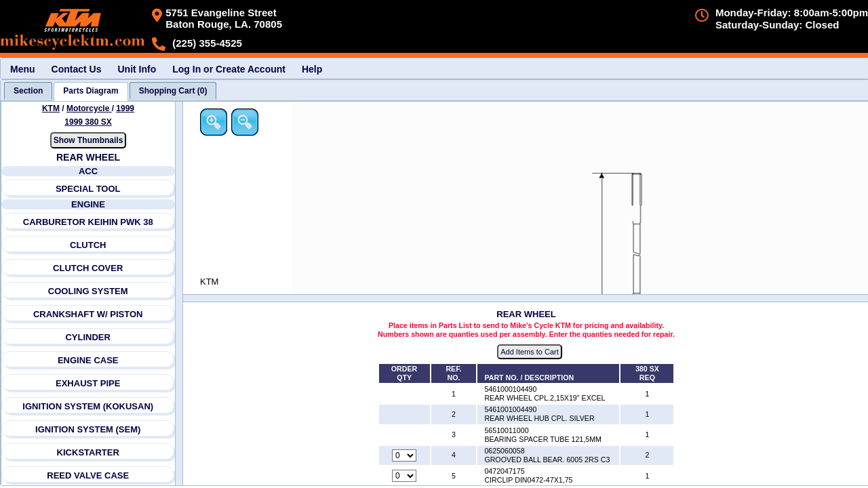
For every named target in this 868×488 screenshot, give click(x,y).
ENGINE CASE (88, 360)
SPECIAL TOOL (88, 189)
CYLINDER (87, 337)
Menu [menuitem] (23, 69)
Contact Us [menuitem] (77, 69)
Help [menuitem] (312, 69)
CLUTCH (88, 245)
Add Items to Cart (530, 352)
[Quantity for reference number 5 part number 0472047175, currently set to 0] (404, 476)
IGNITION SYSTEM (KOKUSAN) (88, 406)
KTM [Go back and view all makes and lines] (51, 108)
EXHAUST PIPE (88, 383)
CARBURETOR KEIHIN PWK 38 (88, 222)
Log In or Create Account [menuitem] (229, 69)
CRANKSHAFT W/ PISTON (88, 314)
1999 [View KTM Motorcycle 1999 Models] (125, 108)
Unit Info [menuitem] (137, 69)
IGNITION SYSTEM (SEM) (88, 429)
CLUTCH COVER (88, 268)
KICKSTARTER (88, 452)
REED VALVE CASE (88, 475)
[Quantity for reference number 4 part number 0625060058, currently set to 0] (404, 455)
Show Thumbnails (88, 140)
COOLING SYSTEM (88, 291)
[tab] (28, 91)
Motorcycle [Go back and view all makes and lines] (89, 108)
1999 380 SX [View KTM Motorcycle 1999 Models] (88, 122)
